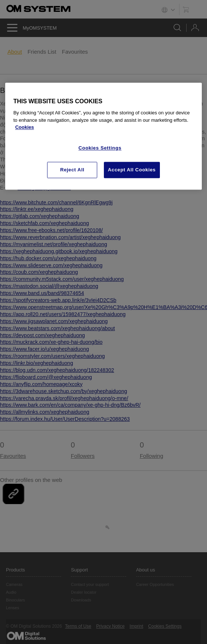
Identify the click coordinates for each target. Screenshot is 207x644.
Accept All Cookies (132, 170)
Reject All (72, 170)
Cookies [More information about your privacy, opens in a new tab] (25, 128)
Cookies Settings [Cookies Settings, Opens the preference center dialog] (100, 148)
